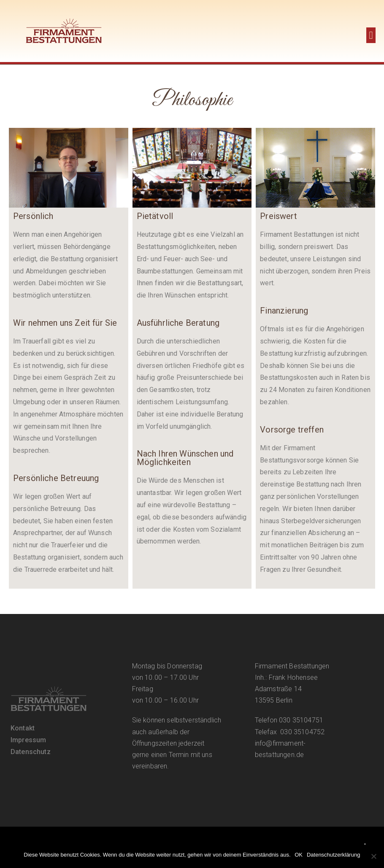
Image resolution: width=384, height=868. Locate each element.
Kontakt (23, 728)
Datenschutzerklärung (333, 855)
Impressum (28, 740)
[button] (371, 35)
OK (299, 855)
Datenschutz (31, 752)
